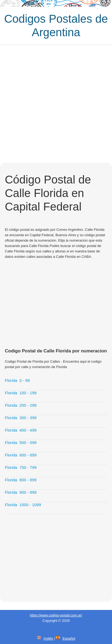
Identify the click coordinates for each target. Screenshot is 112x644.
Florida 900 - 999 (21, 492)
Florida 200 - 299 (21, 405)
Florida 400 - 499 (21, 430)
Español (69, 638)
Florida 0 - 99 (17, 380)
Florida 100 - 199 (21, 393)
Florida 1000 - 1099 (23, 505)
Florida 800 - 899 (21, 480)
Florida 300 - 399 (21, 418)
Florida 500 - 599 (21, 443)
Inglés (48, 638)
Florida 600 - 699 (21, 455)
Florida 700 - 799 (21, 467)
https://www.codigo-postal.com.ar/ (56, 615)
